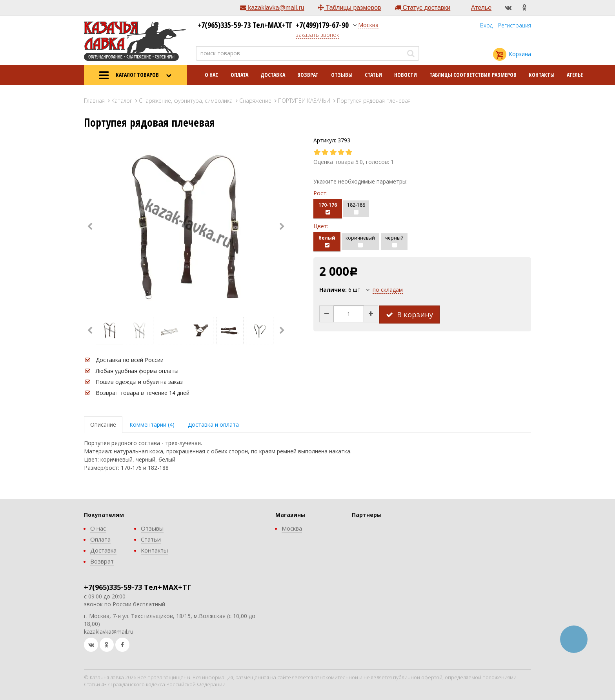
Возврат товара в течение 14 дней (143, 393)
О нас (211, 75)
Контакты (542, 75)
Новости (406, 75)
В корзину (409, 315)
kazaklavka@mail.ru (272, 8)
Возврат (308, 75)
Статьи (373, 75)
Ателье (481, 8)
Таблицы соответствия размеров (473, 75)
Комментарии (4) (152, 425)
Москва (368, 25)
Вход (486, 25)
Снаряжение (255, 101)
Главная (94, 101)
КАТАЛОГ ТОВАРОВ (135, 75)
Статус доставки (422, 8)
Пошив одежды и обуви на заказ (139, 382)
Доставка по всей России (130, 360)
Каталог (122, 101)
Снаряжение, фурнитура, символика (186, 101)
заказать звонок (317, 35)
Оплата (239, 75)
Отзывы (342, 75)
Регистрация (515, 25)
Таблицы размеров (349, 8)
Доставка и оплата (213, 425)
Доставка (273, 75)
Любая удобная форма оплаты (137, 371)
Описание (103, 425)
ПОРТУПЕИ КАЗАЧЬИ (304, 101)
